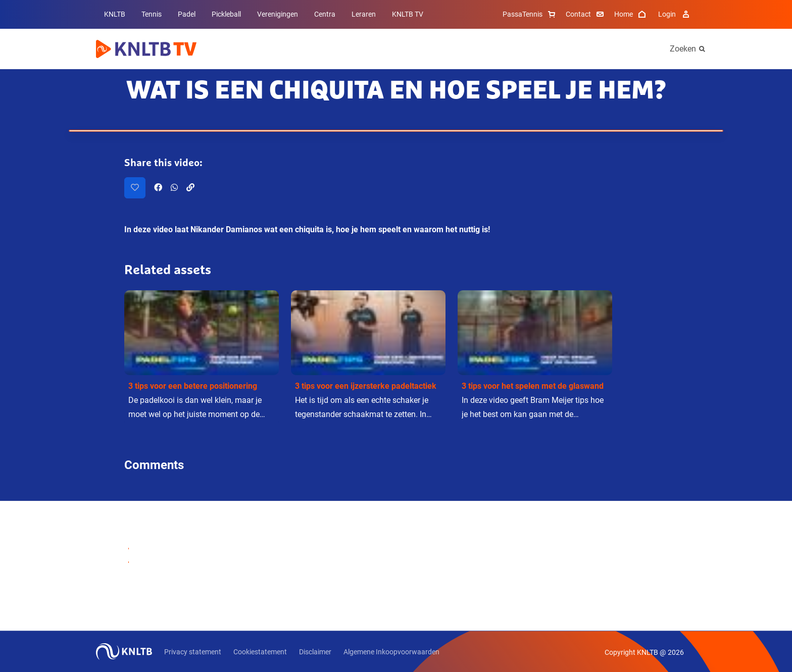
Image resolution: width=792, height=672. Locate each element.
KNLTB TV (408, 14)
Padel (187, 14)
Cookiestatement (260, 652)
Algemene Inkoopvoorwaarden (391, 652)
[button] (202, 358)
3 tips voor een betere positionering (193, 386)
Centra (325, 14)
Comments (154, 465)
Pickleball (226, 14)
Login (675, 14)
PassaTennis (530, 14)
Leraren (364, 14)
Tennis (152, 14)
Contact (586, 14)
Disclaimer (315, 652)
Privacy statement (193, 652)
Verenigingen (278, 14)
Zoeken (683, 49)
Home (631, 14)
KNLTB (115, 14)
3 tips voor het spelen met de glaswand (533, 386)
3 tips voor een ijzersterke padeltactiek (366, 386)
